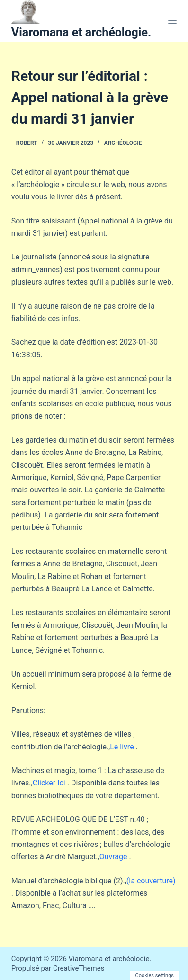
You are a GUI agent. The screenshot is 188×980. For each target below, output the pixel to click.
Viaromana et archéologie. (81, 32)
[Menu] (172, 21)
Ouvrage (114, 857)
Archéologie (123, 143)
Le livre (123, 747)
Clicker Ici (50, 783)
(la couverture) (151, 881)
